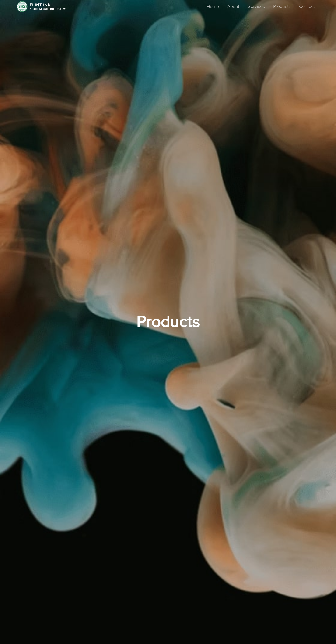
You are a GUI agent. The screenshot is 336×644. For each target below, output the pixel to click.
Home (213, 7)
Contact (307, 7)
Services (256, 7)
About (233, 7)
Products (282, 7)
